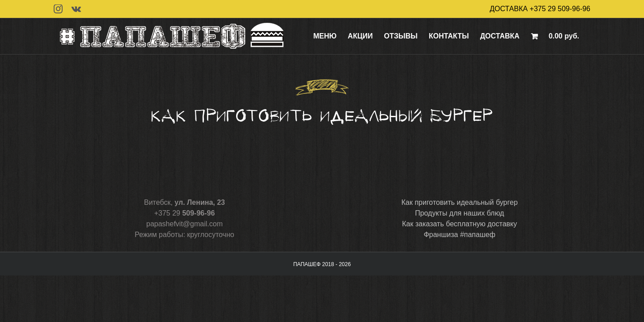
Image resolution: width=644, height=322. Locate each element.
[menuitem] (336, 36)
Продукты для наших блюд (460, 213)
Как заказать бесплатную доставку (460, 224)
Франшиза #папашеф (459, 235)
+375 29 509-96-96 (560, 9)
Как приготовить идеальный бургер (459, 202)
